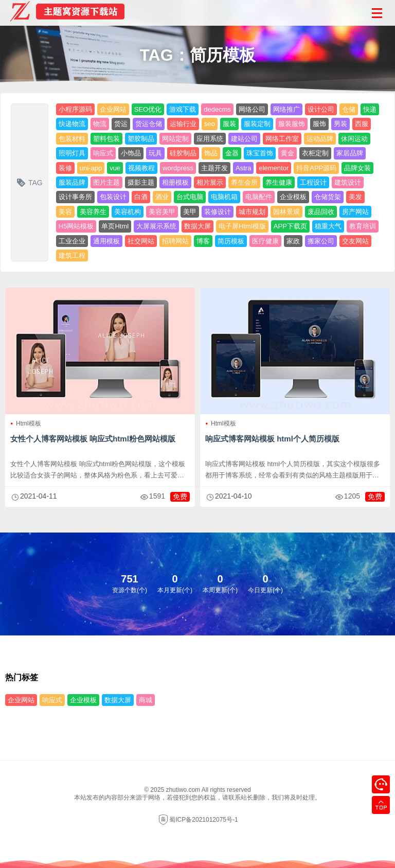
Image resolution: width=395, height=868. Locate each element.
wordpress (178, 168)
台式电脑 (190, 197)
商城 (146, 700)
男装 (340, 124)
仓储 (349, 109)
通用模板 (106, 241)
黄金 (288, 153)
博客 (203, 241)
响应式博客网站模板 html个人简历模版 (272, 439)
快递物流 (72, 124)
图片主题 (106, 182)
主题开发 (214, 168)
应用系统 (210, 139)
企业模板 (293, 197)
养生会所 (244, 182)
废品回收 (321, 212)
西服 (362, 124)
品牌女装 (357, 168)
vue (115, 168)
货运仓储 (149, 124)
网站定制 (175, 139)
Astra (243, 168)
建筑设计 (348, 182)
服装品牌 (72, 182)
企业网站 (113, 109)
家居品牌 (350, 153)
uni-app (91, 168)
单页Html (115, 226)
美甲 (190, 212)
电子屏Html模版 (242, 226)
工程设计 (313, 182)
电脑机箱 (224, 197)
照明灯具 (72, 153)
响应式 (103, 153)
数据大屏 (197, 226)
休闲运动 (354, 139)
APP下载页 (290, 226)
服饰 (319, 124)
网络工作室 (282, 139)
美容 (65, 212)
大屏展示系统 (156, 226)
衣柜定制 (315, 153)
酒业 (162, 197)
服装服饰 (292, 124)
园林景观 (286, 212)
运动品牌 (320, 139)
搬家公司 (321, 241)
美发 (355, 197)
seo (210, 124)
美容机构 (128, 212)
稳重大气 (328, 226)
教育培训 (363, 226)
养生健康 (279, 182)
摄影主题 (141, 182)
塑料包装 (106, 139)
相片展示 (210, 182)
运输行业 (183, 124)
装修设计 (218, 212)
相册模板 (175, 182)
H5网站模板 (76, 226)
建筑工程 (72, 255)
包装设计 (113, 197)
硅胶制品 (183, 153)
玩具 (155, 153)
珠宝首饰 (260, 153)
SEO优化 (148, 109)
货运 (121, 124)
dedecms (217, 109)
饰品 (211, 153)
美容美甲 (162, 212)
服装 (229, 124)
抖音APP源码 (316, 168)
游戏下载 (183, 109)
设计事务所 (75, 197)
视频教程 (141, 168)
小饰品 (131, 153)
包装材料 (72, 139)
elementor (274, 168)
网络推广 (286, 109)
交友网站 (355, 241)
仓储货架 (328, 197)
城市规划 (252, 212)
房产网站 (355, 212)
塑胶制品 (141, 139)
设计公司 (321, 109)
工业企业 (72, 241)
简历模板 (231, 241)
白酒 (141, 197)
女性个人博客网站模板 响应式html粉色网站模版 (93, 439)
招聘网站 (175, 241)
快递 (370, 109)
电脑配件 (259, 197)
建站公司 (244, 139)
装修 (65, 168)
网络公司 (252, 109)
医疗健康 (265, 241)
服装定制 (257, 124)
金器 (232, 153)
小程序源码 (75, 109)
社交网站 (141, 241)
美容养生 (93, 212)
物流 (100, 124)
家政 (293, 241)
